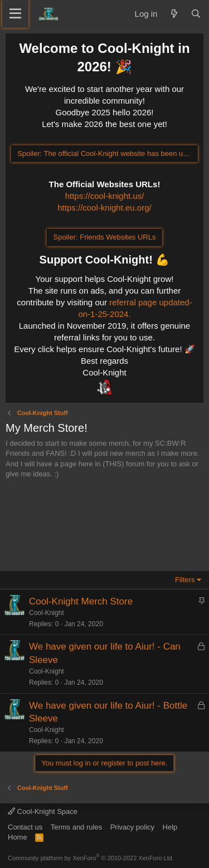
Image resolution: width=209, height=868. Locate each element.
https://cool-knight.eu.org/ (104, 208)
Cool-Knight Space (43, 811)
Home (18, 837)
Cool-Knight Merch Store (81, 601)
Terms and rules (76, 827)
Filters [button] (185, 580)
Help (170, 827)
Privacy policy (132, 827)
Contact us (25, 827)
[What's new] (174, 14)
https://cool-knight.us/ (105, 196)
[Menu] (15, 14)
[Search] (196, 14)
